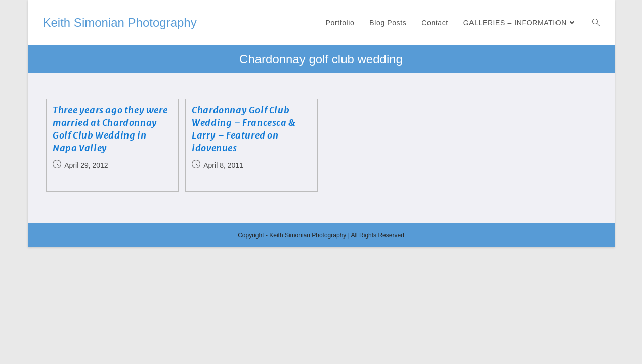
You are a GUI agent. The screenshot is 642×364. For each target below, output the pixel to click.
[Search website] (596, 23)
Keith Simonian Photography (120, 22)
